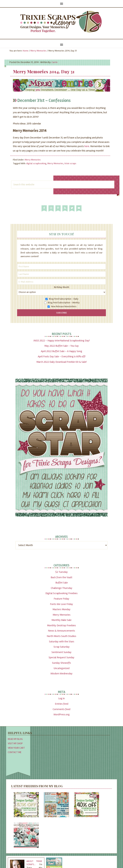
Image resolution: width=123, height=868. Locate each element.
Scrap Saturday (62, 647)
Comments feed (61, 709)
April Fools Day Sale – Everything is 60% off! (62, 356)
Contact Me (15, 752)
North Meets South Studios (61, 636)
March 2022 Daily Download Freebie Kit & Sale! (61, 362)
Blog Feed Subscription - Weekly (64, 303)
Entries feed (62, 704)
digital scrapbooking (36, 163)
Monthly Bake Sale (61, 620)
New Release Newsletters (64, 306)
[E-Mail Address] (61, 282)
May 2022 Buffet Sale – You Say (62, 346)
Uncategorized (61, 668)
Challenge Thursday (62, 588)
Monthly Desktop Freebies (61, 625)
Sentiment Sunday (61, 652)
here (87, 146)
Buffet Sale (62, 583)
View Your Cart (16, 748)
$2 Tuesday (62, 572)
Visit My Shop (15, 743)
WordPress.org (62, 714)
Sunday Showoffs (61, 663)
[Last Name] (61, 274)
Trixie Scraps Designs (61, 22)
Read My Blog (15, 739)
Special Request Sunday (61, 657)
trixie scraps (70, 163)
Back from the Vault (61, 577)
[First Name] (61, 267)
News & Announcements (61, 631)
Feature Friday (61, 599)
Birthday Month (62, 287)
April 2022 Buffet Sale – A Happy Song (61, 351)
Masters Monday (61, 609)
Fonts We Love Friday (61, 604)
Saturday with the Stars (62, 642)
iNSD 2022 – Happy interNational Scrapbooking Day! (62, 341)
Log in (61, 698)
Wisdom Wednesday (61, 674)
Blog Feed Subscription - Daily (64, 299)
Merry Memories (33, 160)
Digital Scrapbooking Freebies (61, 593)
